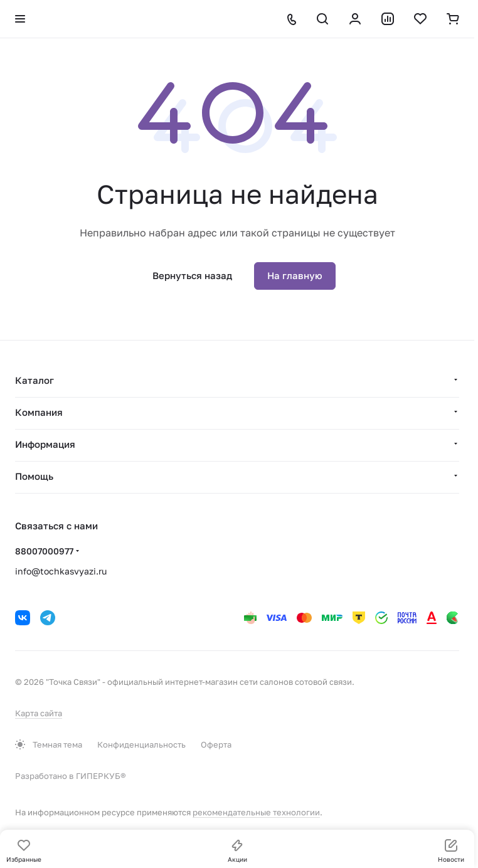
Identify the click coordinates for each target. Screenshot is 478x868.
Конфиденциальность (141, 744)
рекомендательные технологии (256, 812)
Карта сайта (39, 713)
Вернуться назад (192, 275)
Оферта (216, 744)
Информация (45, 444)
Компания (39, 412)
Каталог (35, 380)
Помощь (34, 476)
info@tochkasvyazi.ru (61, 571)
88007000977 (44, 551)
